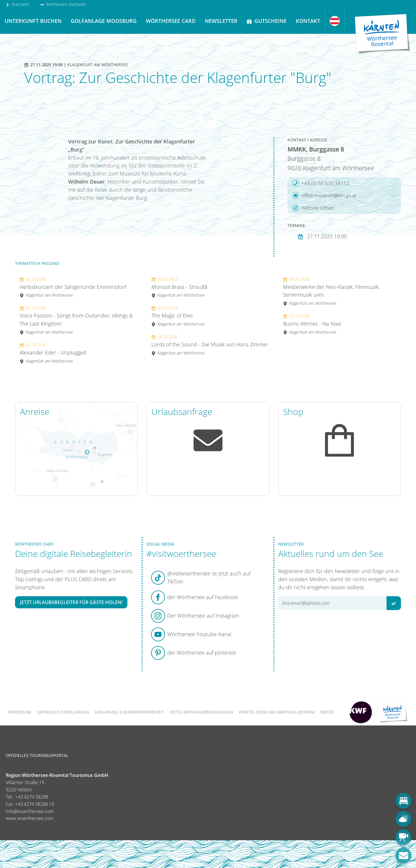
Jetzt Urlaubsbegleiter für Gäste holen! (71, 602)
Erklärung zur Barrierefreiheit (129, 712)
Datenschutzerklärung (63, 712)
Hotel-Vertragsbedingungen (201, 712)
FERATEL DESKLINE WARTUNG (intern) (277, 712)
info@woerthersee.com (30, 811)
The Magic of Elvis (178, 316)
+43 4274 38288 (32, 797)
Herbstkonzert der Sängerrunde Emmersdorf (73, 287)
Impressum (19, 712)
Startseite (17, 4)
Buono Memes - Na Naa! (312, 324)
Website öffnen (313, 208)
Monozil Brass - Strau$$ (179, 287)
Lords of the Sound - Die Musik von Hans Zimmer (210, 345)
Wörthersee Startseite (63, 4)
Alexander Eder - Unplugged (53, 353)
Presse (327, 712)
